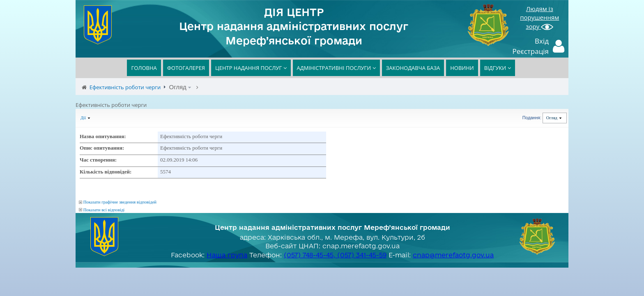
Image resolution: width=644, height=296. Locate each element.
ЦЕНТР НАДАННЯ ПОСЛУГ (251, 68)
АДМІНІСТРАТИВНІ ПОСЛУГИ (336, 68)
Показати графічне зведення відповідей (120, 202)
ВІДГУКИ (498, 68)
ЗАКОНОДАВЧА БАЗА (413, 68)
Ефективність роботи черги (125, 87)
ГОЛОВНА (144, 68)
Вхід (542, 41)
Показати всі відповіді (104, 210)
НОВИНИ (462, 68)
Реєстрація (531, 51)
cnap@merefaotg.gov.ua (453, 255)
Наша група (227, 255)
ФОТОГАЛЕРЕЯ (186, 68)
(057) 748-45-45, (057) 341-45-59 (335, 255)
